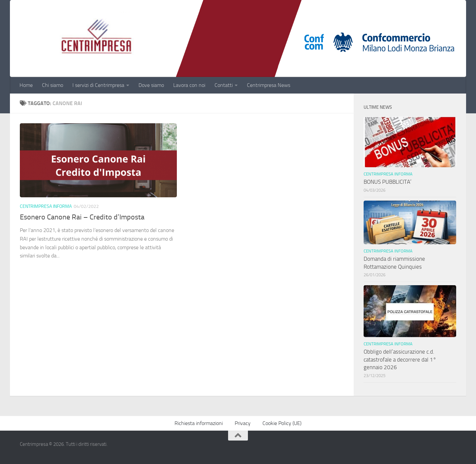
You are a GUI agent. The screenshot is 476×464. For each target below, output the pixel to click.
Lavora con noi (189, 85)
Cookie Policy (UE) (282, 423)
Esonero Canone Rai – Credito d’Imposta (82, 217)
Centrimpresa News (269, 85)
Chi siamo (53, 85)
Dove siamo (151, 85)
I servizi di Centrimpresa (98, 85)
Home (26, 85)
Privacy (243, 423)
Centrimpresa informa (46, 206)
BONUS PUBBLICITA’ (389, 182)
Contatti (224, 85)
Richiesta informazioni (199, 423)
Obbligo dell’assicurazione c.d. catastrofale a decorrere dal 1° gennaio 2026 (400, 359)
